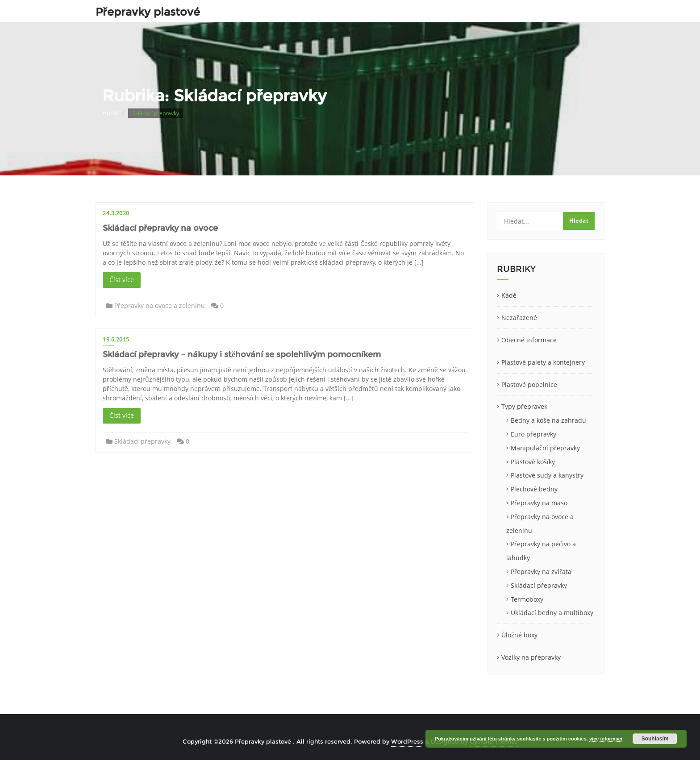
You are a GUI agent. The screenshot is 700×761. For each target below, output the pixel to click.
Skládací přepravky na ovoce (160, 228)
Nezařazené (519, 318)
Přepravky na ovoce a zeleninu (160, 306)
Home (111, 113)
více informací (606, 739)
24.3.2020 (116, 213)
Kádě (509, 295)
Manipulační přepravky (545, 448)
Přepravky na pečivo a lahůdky (541, 551)
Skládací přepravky (142, 441)
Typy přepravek (524, 406)
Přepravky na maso (539, 503)
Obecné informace (529, 340)
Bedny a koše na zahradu (548, 420)
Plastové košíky (533, 462)
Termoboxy (527, 599)
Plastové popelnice (529, 385)
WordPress (407, 741)
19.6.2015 (116, 339)
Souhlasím (655, 739)
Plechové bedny (534, 489)
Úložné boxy (519, 635)
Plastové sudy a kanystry (547, 475)
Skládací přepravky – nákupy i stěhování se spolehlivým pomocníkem (242, 354)
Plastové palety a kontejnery (543, 362)
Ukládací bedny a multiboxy (552, 613)
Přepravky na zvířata (541, 572)
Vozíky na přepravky (531, 657)
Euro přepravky (533, 434)
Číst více (122, 280)
